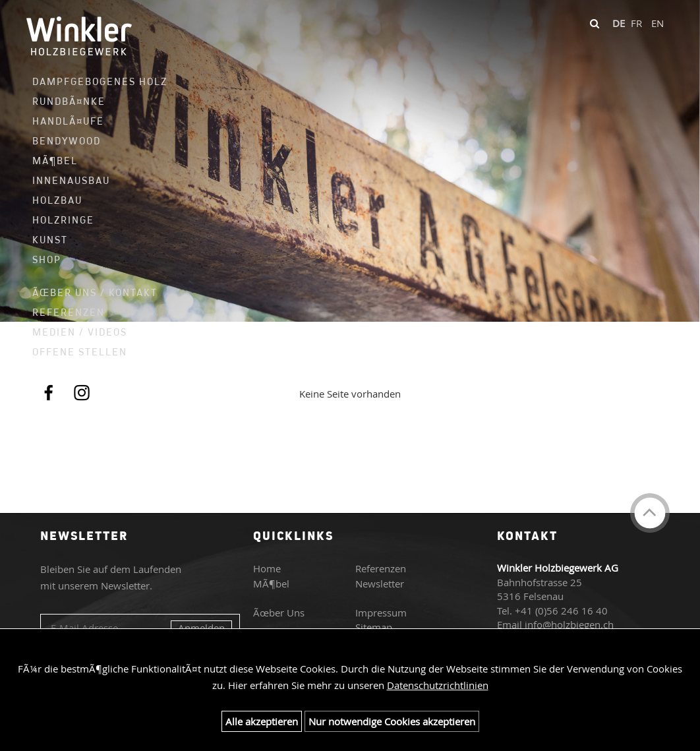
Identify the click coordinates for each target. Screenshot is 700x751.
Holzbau (57, 200)
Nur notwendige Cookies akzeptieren (392, 721)
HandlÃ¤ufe (68, 121)
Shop (47, 260)
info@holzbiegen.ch (569, 624)
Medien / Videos (80, 332)
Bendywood (67, 141)
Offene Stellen (80, 352)
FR (636, 23)
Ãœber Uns (279, 613)
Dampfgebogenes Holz (93, 82)
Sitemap (374, 627)
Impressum (381, 613)
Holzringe (63, 220)
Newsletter (380, 584)
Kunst (50, 240)
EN (657, 23)
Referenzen (69, 312)
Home (267, 568)
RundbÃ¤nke (69, 101)
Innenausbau (71, 181)
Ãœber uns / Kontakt (93, 292)
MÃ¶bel (55, 161)
